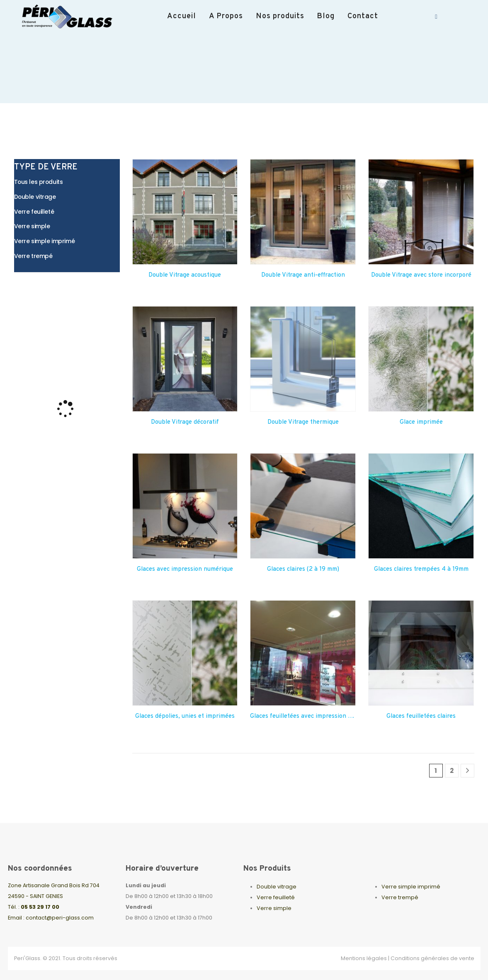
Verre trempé (400, 897)
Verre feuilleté (276, 897)
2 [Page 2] (452, 771)
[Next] (467, 771)
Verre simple (274, 908)
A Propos (226, 16)
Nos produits (280, 16)
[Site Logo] (70, 17)
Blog (326, 16)
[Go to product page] (185, 212)
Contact (363, 16)
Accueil (182, 16)
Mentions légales (364, 958)
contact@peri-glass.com (60, 918)
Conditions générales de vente (432, 958)
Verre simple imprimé (411, 887)
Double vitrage (277, 887)
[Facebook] (436, 17)
